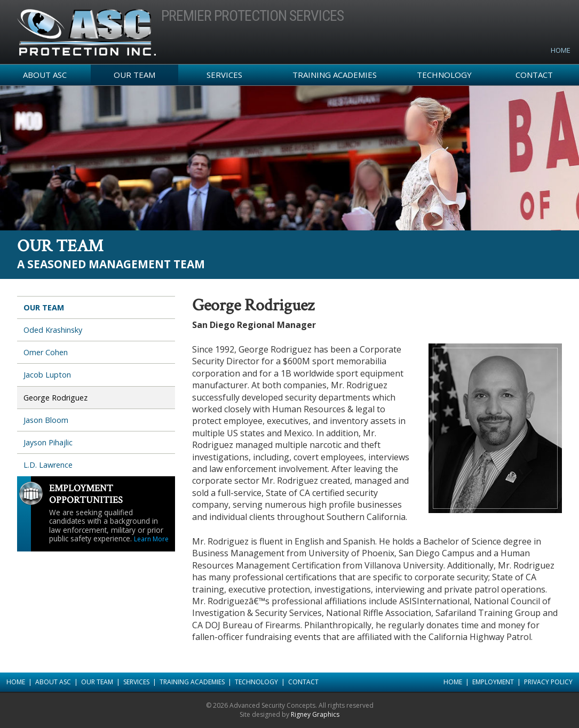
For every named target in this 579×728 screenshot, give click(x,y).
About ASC (45, 75)
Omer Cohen (46, 352)
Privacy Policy (548, 682)
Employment (493, 682)
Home (561, 50)
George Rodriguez (55, 398)
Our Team (134, 75)
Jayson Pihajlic (48, 442)
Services (224, 75)
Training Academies (335, 75)
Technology (444, 75)
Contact (534, 75)
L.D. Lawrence (48, 465)
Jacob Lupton (47, 375)
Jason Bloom (46, 420)
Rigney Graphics (315, 714)
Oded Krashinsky (53, 330)
